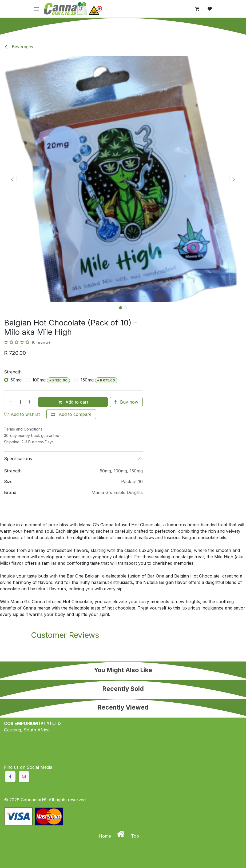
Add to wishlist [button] (22, 414)
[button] (12, 179)
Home (106, 836)
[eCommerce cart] (197, 9)
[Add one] (30, 402)
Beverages (19, 47)
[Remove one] (10, 402)
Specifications (18, 459)
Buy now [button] (126, 402)
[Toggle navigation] (36, 9)
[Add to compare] (71, 414)
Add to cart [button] (73, 402)
